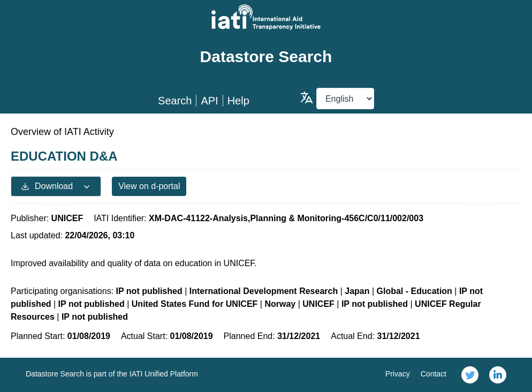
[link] (470, 375)
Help (238, 101)
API (209, 101)
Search (175, 101)
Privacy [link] (398, 374)
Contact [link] (434, 374)
